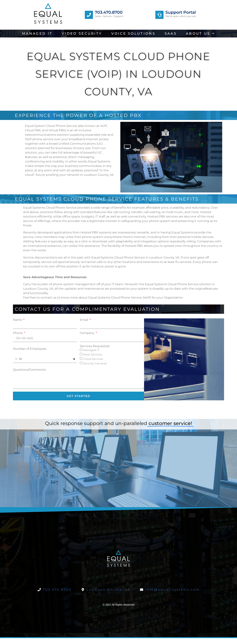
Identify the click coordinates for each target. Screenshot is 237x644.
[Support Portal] (159, 15)
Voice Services (92, 354)
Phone (18, 333)
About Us (200, 34)
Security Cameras (95, 363)
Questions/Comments (29, 370)
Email (84, 320)
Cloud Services (93, 359)
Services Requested (95, 346)
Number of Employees (30, 349)
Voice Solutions (133, 33)
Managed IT (37, 33)
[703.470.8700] (89, 15)
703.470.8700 (109, 12)
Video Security (82, 33)
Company (87, 333)
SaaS (171, 33)
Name (18, 320)
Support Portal (181, 12)
